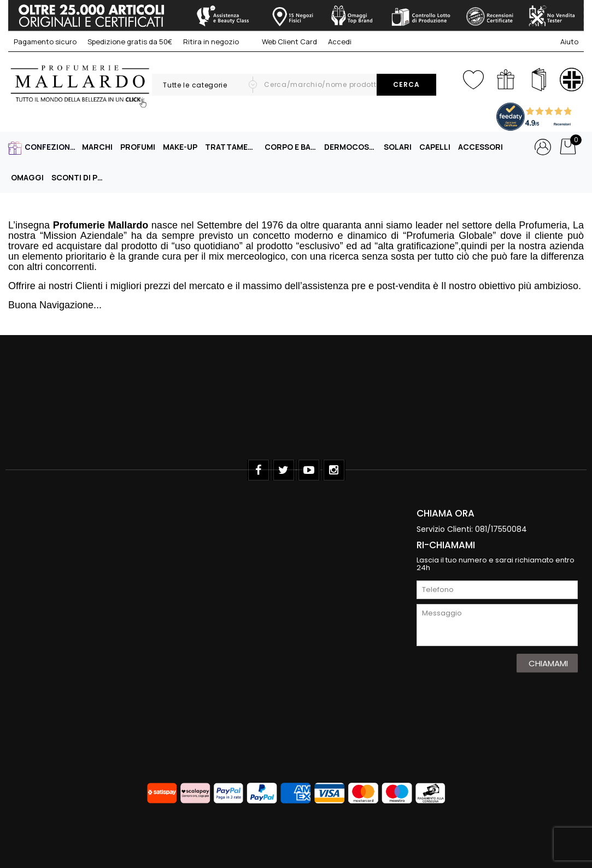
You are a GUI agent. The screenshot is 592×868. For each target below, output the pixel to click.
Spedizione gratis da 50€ (130, 42)
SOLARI (398, 147)
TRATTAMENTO (232, 147)
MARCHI (97, 147)
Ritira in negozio (211, 42)
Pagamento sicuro (45, 42)
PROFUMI (138, 147)
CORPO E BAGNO (292, 147)
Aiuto (569, 42)
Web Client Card (283, 42)
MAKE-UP (180, 147)
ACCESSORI (480, 147)
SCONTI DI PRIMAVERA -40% (79, 177)
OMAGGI (27, 177)
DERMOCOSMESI (351, 147)
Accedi (340, 42)
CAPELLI (435, 147)
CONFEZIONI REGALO (52, 147)
